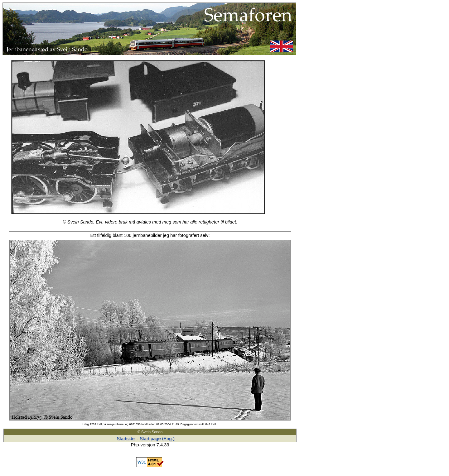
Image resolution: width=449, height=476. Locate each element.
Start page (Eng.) (157, 439)
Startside (126, 439)
